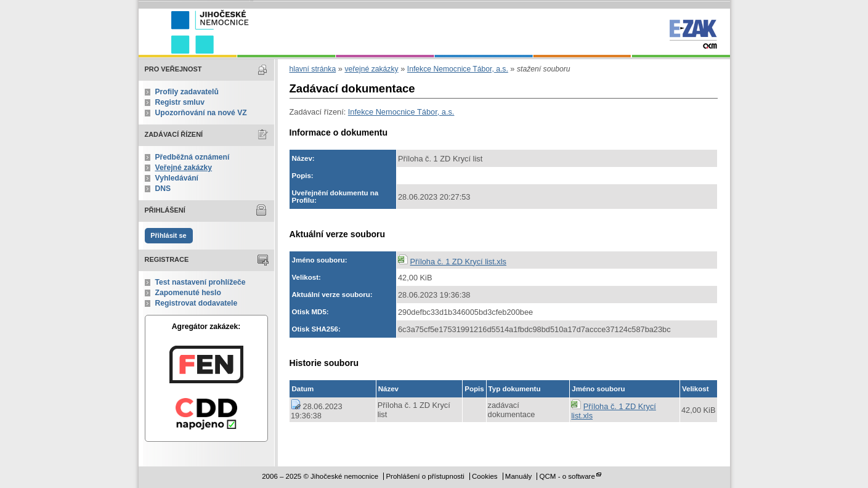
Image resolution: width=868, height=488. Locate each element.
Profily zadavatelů (187, 92)
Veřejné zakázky (184, 168)
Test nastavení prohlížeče (201, 282)
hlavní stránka (313, 69)
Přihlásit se (168, 235)
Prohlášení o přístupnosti (425, 476)
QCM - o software (567, 476)
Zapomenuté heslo (188, 293)
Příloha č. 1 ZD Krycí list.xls (458, 262)
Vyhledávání (177, 178)
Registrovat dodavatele (197, 303)
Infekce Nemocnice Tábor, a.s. (458, 69)
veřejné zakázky (371, 69)
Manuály (519, 476)
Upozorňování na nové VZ (201, 113)
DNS (163, 189)
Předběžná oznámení (193, 157)
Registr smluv (180, 102)
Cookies (485, 476)
